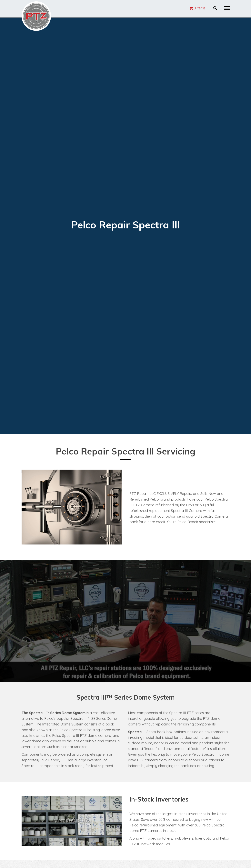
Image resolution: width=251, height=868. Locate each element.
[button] (227, 8)
